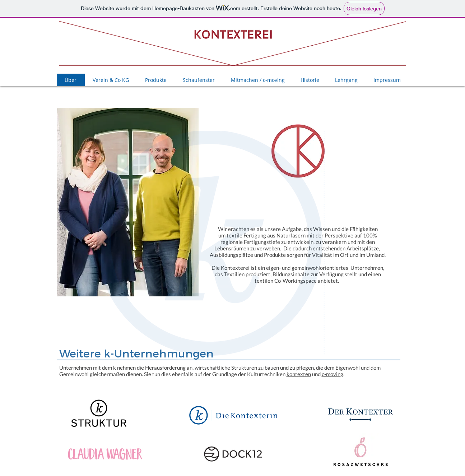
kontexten (299, 374)
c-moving (333, 374)
